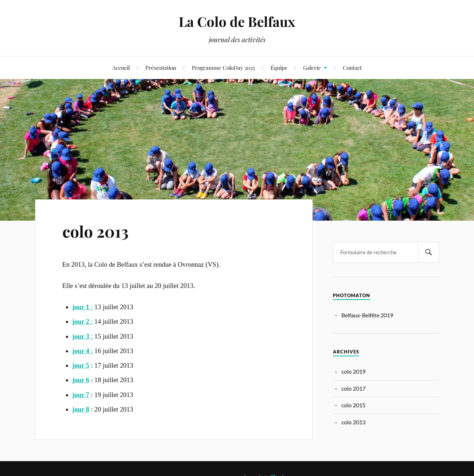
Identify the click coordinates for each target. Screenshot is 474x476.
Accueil (121, 67)
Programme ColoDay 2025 (223, 67)
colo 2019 (353, 371)
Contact (352, 67)
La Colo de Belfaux (237, 21)
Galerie (312, 67)
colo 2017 (353, 388)
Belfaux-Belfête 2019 (367, 315)
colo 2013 (96, 231)
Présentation (161, 67)
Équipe (279, 67)
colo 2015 (353, 405)
